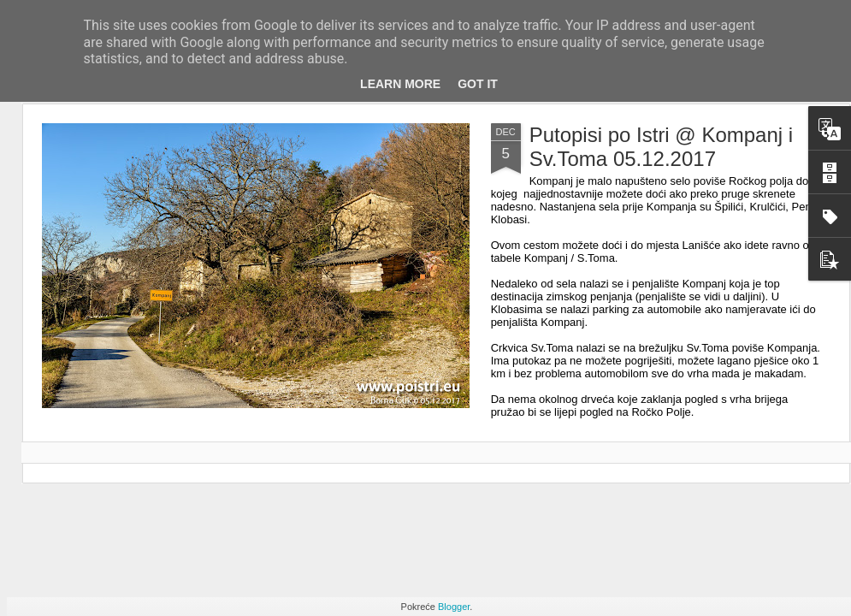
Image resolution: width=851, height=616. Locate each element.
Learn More (400, 84)
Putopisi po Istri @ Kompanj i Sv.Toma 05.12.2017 (662, 147)
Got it (478, 84)
